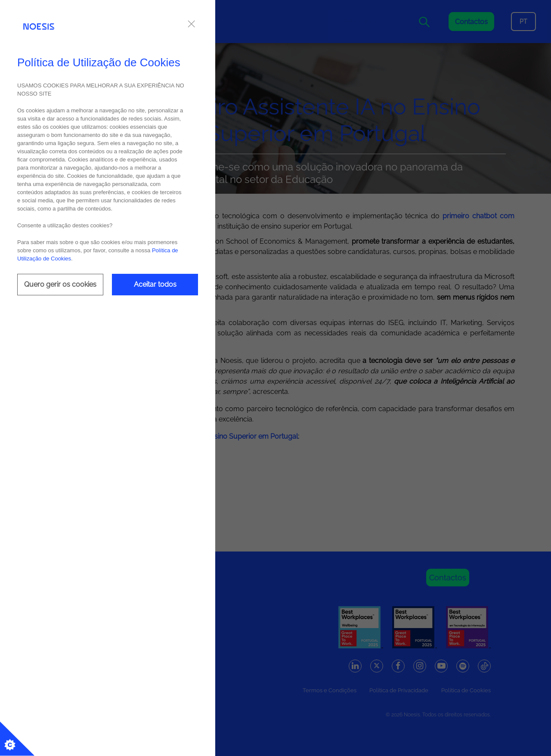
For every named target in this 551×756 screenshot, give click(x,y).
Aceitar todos (155, 284)
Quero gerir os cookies (60, 284)
